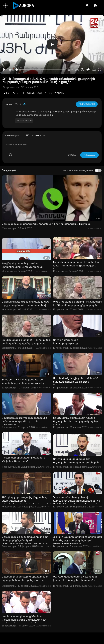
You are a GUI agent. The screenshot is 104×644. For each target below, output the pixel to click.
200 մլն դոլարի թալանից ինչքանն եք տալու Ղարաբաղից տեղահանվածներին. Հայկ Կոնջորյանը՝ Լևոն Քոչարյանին (26, 503)
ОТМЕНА (72, 155)
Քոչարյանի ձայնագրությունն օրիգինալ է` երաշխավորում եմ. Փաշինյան (47, 224)
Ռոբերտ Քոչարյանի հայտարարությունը (66, 342)
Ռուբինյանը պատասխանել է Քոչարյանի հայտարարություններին (76, 461)
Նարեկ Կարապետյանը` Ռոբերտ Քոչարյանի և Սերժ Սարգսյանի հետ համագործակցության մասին (24, 620)
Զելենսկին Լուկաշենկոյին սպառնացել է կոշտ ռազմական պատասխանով (26, 303)
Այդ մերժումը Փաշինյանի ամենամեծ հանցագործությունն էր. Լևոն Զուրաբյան (76, 382)
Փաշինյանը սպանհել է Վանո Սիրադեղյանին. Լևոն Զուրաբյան (22, 265)
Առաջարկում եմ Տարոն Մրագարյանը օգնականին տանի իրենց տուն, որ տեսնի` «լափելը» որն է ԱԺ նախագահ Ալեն (25, 582)
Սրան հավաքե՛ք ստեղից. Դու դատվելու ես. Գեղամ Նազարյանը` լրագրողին (78, 303)
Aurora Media (16, 104)
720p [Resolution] (94, 70)
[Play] (4, 70)
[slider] (41, 70)
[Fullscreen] (99, 70)
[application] (52, 44)
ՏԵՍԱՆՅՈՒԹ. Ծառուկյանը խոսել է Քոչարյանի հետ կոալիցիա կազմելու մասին (76, 421)
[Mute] (88, 70)
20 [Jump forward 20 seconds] (82, 70)
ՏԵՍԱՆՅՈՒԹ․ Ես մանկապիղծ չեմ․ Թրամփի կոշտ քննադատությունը (23, 381)
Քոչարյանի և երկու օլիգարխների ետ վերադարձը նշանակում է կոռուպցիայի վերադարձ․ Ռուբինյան (25, 540)
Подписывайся (87, 104)
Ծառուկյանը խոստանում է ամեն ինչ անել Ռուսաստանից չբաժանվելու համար (76, 266)
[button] (96, 6)
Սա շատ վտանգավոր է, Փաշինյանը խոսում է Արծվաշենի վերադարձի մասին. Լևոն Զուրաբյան (75, 580)
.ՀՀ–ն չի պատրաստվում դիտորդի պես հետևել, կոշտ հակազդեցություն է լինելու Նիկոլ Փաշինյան (77, 540)
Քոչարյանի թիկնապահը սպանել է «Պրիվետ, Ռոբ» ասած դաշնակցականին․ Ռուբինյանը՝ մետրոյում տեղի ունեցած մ (23, 463)
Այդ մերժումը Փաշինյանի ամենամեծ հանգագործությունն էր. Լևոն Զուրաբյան (24, 421)
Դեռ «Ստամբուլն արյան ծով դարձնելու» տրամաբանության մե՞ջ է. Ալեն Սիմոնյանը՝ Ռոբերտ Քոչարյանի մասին (77, 503)
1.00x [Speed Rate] (77, 70)
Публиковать (89, 155)
